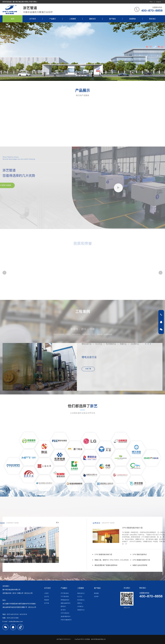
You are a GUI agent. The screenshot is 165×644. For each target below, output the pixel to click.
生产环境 (47, 603)
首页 (13, 19)
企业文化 (47, 596)
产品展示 (53, 19)
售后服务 (96, 593)
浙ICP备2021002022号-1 (64, 639)
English (159, 2)
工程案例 (73, 19)
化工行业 (80, 596)
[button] (4, 273)
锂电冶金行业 (81, 593)
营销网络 (132, 19)
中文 (151, 2)
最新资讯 (92, 19)
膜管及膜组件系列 (65, 603)
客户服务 (112, 19)
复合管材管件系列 (65, 616)
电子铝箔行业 (81, 600)
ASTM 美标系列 (65, 613)
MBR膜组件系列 (65, 600)
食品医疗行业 (81, 610)
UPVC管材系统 (65, 593)
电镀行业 (80, 603)
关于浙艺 (33, 19)
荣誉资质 (47, 600)
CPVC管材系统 (65, 596)
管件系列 (63, 606)
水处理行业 (80, 606)
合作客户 (96, 596)
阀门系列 (63, 610)
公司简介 (47, 593)
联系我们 (152, 19)
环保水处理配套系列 (66, 620)
